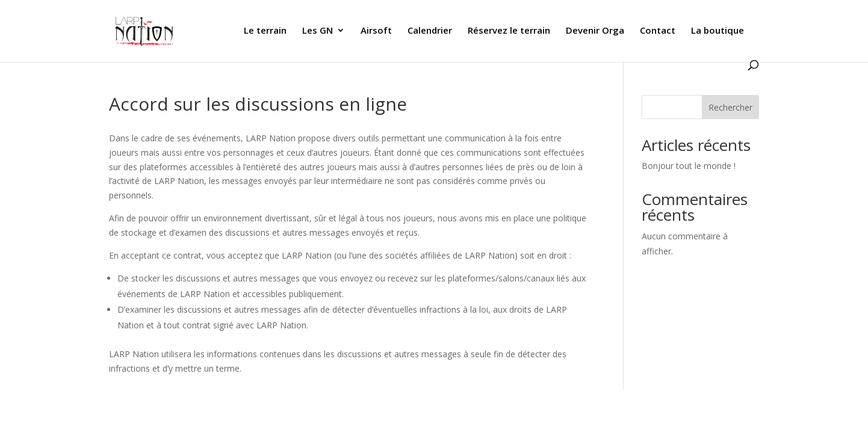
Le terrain (265, 31)
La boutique (718, 31)
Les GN (318, 31)
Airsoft (376, 31)
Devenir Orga (595, 31)
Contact (658, 31)
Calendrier (430, 31)
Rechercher (730, 107)
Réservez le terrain (509, 31)
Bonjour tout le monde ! (689, 166)
